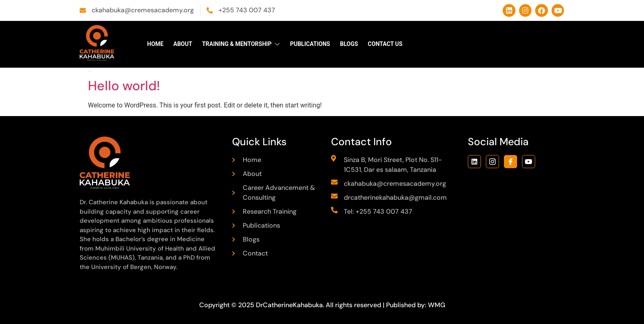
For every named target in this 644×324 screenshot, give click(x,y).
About (183, 44)
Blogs (349, 44)
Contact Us (385, 44)
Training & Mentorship (241, 44)
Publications (310, 44)
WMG (437, 305)
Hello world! (124, 86)
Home (155, 44)
